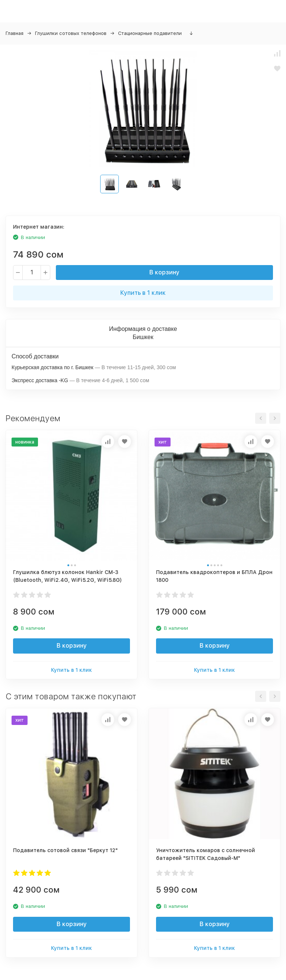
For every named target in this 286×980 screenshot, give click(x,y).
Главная (15, 33)
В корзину (164, 272)
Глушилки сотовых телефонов (71, 33)
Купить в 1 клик (143, 293)
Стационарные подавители (150, 33)
